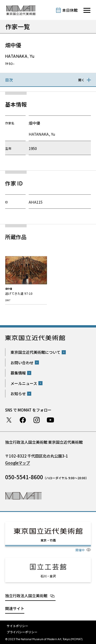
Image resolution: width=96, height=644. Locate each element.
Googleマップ (18, 463)
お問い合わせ (22, 363)
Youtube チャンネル (50, 420)
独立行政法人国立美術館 (26, 596)
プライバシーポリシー (22, 632)
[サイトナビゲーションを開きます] (87, 10)
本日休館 (70, 10)
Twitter (9, 420)
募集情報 (18, 373)
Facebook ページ (23, 420)
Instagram (37, 420)
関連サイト (15, 608)
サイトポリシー (17, 626)
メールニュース (24, 383)
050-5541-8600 (24, 477)
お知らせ (18, 394)
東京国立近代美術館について (35, 352)
